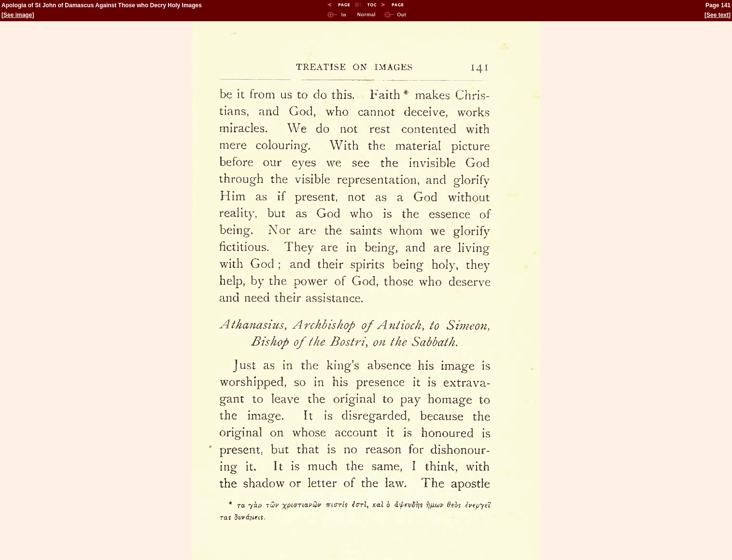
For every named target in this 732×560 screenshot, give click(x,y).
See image (18, 15)
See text (718, 15)
